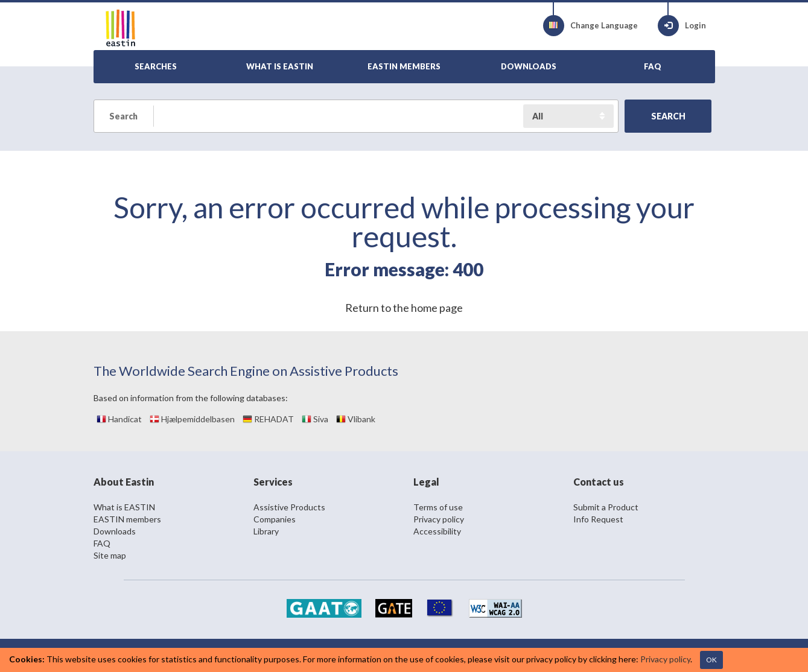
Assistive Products (289, 507)
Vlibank (356, 419)
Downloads (115, 531)
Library (266, 531)
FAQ (102, 543)
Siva (315, 419)
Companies (275, 519)
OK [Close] (711, 660)
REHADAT (268, 419)
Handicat (119, 419)
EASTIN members (127, 519)
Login (682, 26)
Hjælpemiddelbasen (192, 419)
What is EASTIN (124, 507)
